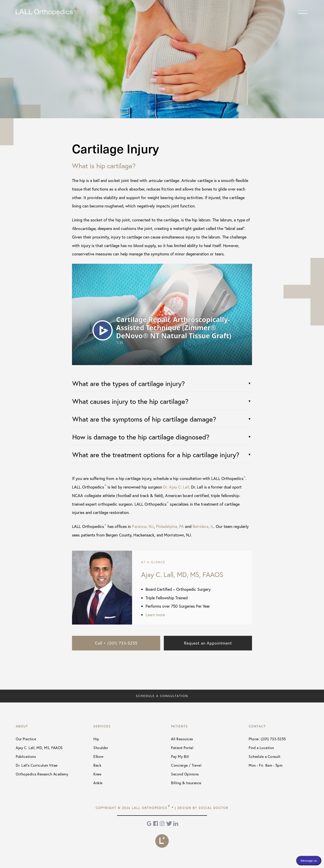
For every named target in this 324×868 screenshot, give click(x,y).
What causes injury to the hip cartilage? (130, 401)
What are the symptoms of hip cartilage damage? (144, 419)
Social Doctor (213, 808)
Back (97, 765)
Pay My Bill (180, 756)
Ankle (98, 783)
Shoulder (101, 748)
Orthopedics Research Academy (42, 774)
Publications (26, 756)
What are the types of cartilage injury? (128, 383)
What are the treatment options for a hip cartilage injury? (156, 455)
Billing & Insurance (186, 783)
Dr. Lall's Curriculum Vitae (37, 765)
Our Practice (26, 739)
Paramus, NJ (143, 526)
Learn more (155, 615)
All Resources (182, 739)
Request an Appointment (208, 643)
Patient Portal (182, 748)
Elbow (99, 756)
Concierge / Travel (186, 765)
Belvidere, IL (203, 526)
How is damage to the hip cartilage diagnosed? (141, 437)
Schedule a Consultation (162, 696)
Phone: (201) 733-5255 (267, 739)
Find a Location (261, 748)
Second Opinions (185, 774)
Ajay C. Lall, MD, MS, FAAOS (39, 748)
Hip (96, 739)
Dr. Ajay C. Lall (176, 487)
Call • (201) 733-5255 (116, 643)
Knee (97, 774)
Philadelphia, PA (170, 526)
